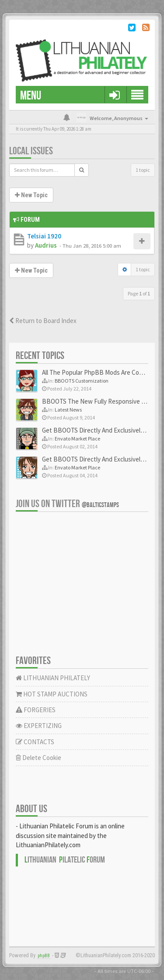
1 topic (143, 170)
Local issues (31, 151)
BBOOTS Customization (82, 381)
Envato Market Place (77, 439)
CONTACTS (35, 742)
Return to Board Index (43, 321)
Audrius (46, 245)
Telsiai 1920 (44, 236)
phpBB (44, 956)
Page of (139, 293)
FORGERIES (36, 710)
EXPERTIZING (39, 726)
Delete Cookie (38, 758)
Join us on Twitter (67, 504)
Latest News (68, 410)
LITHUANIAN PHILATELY (53, 678)
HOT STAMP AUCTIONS (52, 694)
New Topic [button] (31, 195)
